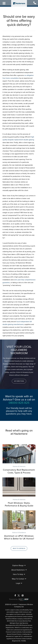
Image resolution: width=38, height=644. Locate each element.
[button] (19, 381)
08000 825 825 (19, 403)
